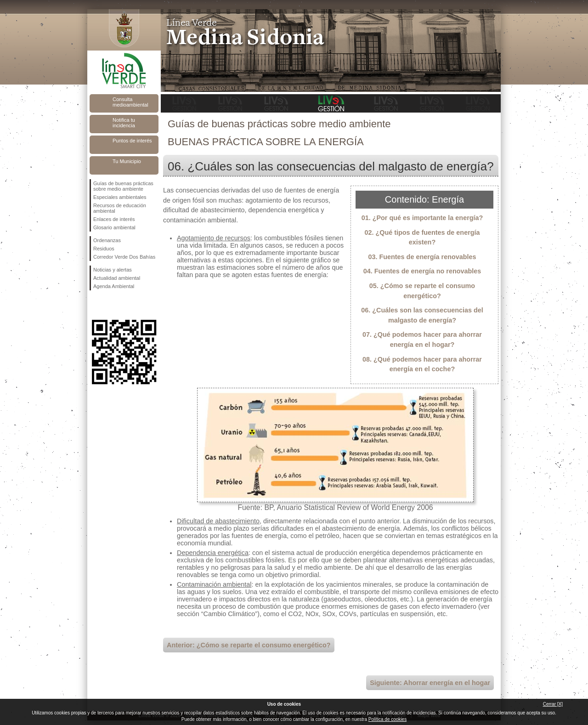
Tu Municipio (127, 161)
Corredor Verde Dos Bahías (124, 257)
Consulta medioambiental (130, 102)
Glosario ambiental (114, 227)
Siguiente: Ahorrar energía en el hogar (430, 683)
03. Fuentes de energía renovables (422, 257)
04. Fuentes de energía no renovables (422, 271)
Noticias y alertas (113, 270)
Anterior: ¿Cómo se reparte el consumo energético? (249, 645)
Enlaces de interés (114, 219)
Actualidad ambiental (117, 278)
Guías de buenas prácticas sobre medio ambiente (123, 186)
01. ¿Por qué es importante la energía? (422, 218)
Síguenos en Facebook (95, 305)
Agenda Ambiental (114, 286)
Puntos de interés (132, 141)
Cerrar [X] (553, 704)
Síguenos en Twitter (110, 305)
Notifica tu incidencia (124, 123)
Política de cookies (387, 719)
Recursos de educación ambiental (120, 208)
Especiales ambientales (120, 197)
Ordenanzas (107, 240)
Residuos (104, 249)
